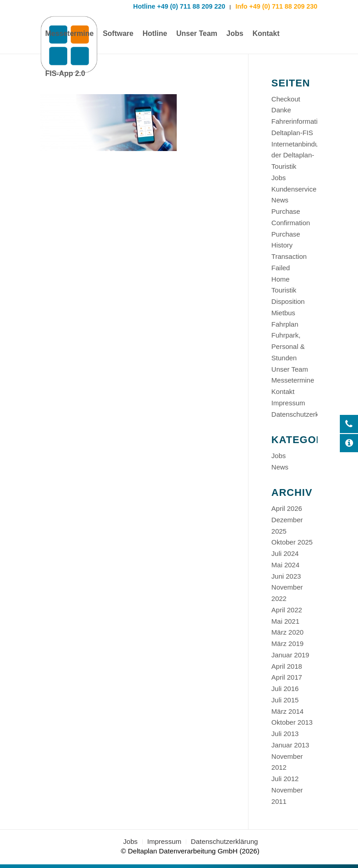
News (280, 200)
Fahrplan (285, 324)
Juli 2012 (285, 779)
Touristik (284, 290)
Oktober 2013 (292, 722)
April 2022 (287, 610)
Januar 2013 (290, 745)
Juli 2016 (285, 689)
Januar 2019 (290, 655)
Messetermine (293, 380)
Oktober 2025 (292, 542)
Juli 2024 (285, 553)
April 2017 (287, 677)
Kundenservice (294, 189)
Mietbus (283, 313)
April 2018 (287, 666)
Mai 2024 (285, 565)
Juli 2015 (285, 700)
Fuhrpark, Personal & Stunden (288, 346)
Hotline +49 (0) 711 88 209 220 (179, 6)
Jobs (278, 178)
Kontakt (283, 391)
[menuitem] (69, 34)
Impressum (288, 403)
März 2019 (287, 643)
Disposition (288, 301)
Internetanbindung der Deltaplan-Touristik (299, 155)
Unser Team (290, 369)
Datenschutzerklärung (304, 414)
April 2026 (287, 508)
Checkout (286, 99)
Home (280, 279)
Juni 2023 (286, 576)
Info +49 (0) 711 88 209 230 (275, 6)
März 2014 (287, 711)
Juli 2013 (285, 734)
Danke (281, 110)
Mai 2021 (285, 621)
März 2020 (287, 632)
